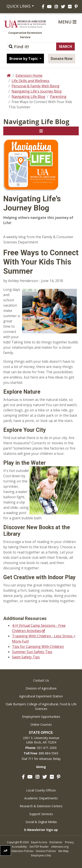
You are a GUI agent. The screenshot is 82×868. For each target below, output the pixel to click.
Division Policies (46, 851)
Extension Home (29, 75)
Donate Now (62, 59)
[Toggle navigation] (41, 131)
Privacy (69, 842)
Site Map (63, 851)
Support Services (41, 814)
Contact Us (41, 680)
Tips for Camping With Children (38, 647)
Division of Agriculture (41, 688)
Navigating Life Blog (28, 96)
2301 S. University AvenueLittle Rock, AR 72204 (41, 740)
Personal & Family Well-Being (36, 86)
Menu (67, 22)
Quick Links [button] (19, 6)
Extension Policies (23, 851)
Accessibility (19, 847)
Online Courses (41, 724)
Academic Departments (41, 798)
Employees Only (41, 855)
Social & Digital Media (41, 822)
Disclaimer (56, 842)
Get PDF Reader (39, 847)
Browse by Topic (24, 59)
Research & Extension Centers (41, 806)
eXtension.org (60, 847)
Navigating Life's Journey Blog (37, 91)
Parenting (58, 96)
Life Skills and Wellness (31, 81)
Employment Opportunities (41, 717)
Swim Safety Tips (26, 657)
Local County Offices (41, 790)
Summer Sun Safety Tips (32, 652)
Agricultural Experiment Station (41, 696)
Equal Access (39, 842)
